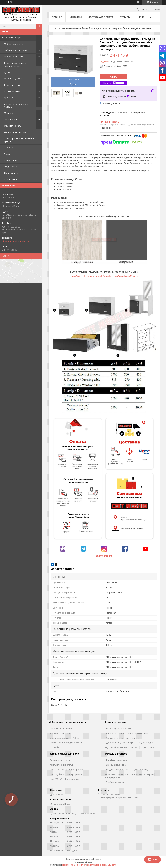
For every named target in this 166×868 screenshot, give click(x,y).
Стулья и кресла (12, 91)
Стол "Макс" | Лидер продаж (65, 779)
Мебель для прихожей (16, 50)
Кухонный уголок (13, 79)
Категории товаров (12, 38)
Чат (153, 860)
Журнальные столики (15, 132)
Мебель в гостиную (14, 44)
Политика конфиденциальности (102, 865)
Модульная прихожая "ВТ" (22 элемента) (127, 770)
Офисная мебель (13, 126)
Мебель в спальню (14, 57)
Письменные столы (60, 760)
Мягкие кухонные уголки (119, 728)
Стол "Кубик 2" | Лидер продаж (66, 774)
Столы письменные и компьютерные (15, 64)
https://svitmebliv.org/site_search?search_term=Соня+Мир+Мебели (104, 276)
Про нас (57, 17)
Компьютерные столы (61, 765)
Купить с (114, 83)
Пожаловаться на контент (74, 865)
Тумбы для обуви (115, 782)
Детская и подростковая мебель (17, 105)
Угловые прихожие (116, 765)
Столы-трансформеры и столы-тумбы (20, 140)
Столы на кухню (12, 85)
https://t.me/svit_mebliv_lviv (16, 241)
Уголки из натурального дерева (123, 738)
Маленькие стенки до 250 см (64, 738)
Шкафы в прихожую (116, 760)
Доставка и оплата (101, 17)
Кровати (9, 98)
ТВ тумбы (55, 747)
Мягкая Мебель (12, 119)
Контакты (75, 17)
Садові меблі (11, 179)
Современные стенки (61, 728)
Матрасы (9, 113)
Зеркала (8, 148)
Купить (113, 77)
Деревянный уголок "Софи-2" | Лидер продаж (130, 743)
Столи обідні (10, 160)
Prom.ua (97, 859)
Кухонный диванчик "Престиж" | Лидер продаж (131, 747)
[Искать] (39, 26)
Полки (7, 154)
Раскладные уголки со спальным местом (127, 733)
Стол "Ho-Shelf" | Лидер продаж (66, 770)
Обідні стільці (11, 173)
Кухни (7, 72)
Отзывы (125, 17)
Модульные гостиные (61, 733)
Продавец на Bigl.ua (83, 862)
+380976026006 (104, 556)
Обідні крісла (11, 167)
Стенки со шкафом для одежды (66, 743)
